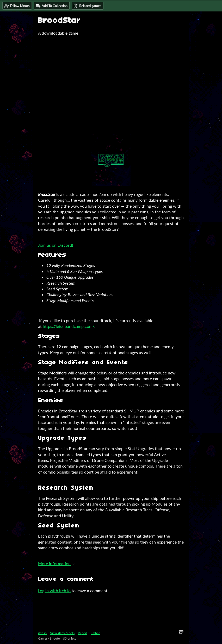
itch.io (42, 633)
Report (83, 633)
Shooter (55, 638)
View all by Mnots (62, 633)
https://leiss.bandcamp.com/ (69, 326)
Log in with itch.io (54, 591)
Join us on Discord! (55, 245)
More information (57, 563)
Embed (95, 633)
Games (43, 638)
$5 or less (70, 638)
